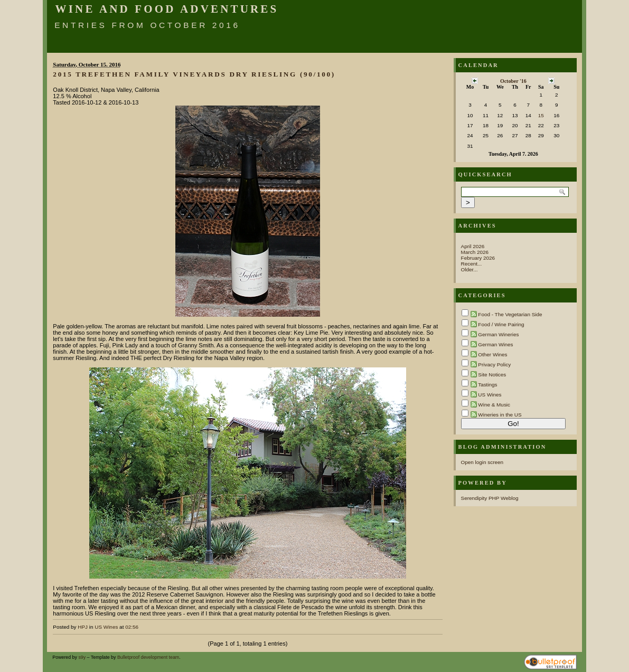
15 (541, 115)
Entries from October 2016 (147, 25)
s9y (82, 657)
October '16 (513, 81)
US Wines (106, 627)
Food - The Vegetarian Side (510, 314)
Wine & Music (494, 405)
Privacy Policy (494, 365)
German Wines (495, 344)
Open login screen (482, 462)
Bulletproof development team (148, 657)
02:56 (132, 627)
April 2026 (473, 246)
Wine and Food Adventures (167, 9)
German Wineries (498, 334)
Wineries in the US (500, 415)
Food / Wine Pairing (501, 324)
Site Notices (492, 375)
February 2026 (478, 258)
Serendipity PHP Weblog (490, 498)
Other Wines (492, 354)
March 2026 (475, 252)
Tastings (487, 385)
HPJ (83, 627)
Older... (470, 269)
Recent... (472, 264)
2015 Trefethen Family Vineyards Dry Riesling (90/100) (194, 74)
